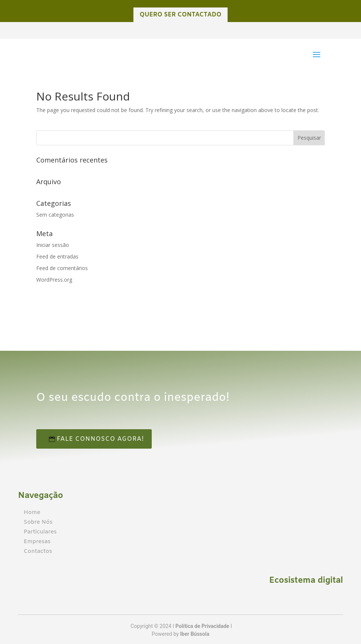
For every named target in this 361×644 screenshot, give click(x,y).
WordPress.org (54, 280)
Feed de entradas (57, 256)
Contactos (38, 551)
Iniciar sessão (53, 245)
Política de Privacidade (202, 626)
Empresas (37, 542)
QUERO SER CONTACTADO (181, 15)
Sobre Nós (38, 522)
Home (32, 513)
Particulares (40, 532)
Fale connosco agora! (116, 439)
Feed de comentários (62, 268)
